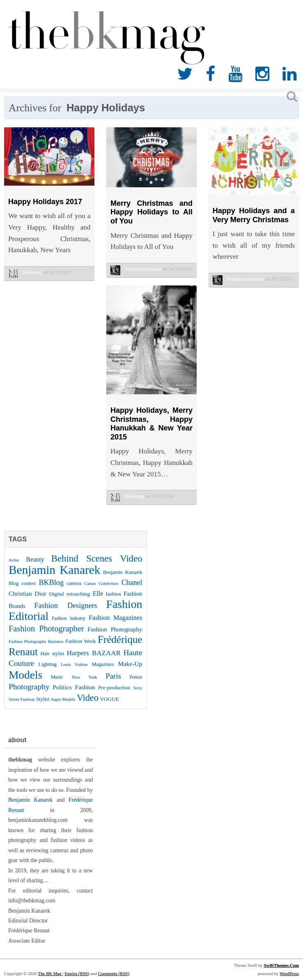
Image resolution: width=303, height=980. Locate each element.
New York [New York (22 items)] (85, 683)
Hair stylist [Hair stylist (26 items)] (53, 660)
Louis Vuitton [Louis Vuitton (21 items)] (74, 671)
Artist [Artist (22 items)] (14, 566)
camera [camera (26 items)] (74, 590)
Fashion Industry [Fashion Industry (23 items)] (69, 625)
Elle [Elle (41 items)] (98, 600)
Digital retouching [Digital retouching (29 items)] (69, 600)
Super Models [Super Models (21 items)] (63, 706)
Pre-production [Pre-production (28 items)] (114, 694)
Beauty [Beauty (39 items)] (35, 566)
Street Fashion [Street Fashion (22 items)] (22, 706)
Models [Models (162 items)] (25, 681)
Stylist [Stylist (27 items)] (43, 706)
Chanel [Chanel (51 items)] (132, 589)
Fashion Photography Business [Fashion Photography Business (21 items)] (36, 648)
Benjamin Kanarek (30, 800)
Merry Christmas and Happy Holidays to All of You (151, 212)
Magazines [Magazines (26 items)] (103, 671)
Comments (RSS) (114, 973)
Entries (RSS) (77, 973)
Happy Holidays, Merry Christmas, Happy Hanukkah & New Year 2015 (151, 424)
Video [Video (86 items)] (88, 704)
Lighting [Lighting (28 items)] (47, 671)
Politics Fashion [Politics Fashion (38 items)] (74, 694)
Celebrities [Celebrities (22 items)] (108, 590)
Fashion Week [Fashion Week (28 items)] (80, 648)
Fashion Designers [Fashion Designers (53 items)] (65, 612)
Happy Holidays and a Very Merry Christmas (254, 215)
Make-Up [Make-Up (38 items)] (130, 670)
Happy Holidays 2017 (45, 202)
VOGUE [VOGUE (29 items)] (109, 705)
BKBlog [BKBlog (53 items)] (51, 589)
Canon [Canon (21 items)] (90, 590)
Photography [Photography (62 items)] (29, 693)
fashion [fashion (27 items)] (113, 600)
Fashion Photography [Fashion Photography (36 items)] (115, 636)
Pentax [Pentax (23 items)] (136, 683)
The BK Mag (50, 973)
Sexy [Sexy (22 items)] (138, 694)
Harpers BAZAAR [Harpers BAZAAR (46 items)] (94, 659)
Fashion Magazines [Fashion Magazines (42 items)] (115, 624)
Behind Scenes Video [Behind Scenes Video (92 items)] (97, 565)
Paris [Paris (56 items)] (113, 682)
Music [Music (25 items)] (57, 683)
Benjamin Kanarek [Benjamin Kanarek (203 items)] (54, 576)
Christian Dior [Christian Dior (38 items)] (28, 600)
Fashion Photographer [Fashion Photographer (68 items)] (46, 635)
